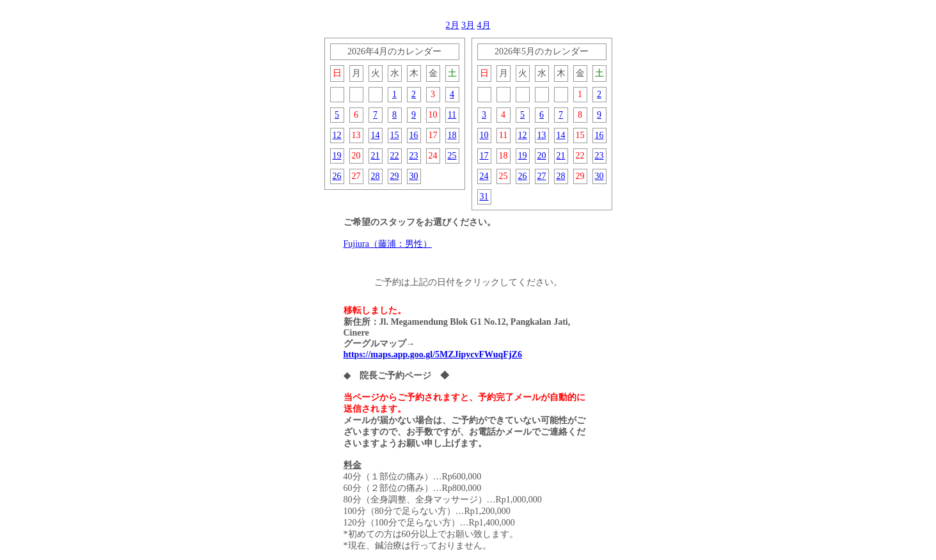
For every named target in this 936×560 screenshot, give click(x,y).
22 (395, 156)
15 (395, 135)
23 (414, 156)
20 (542, 156)
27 (542, 176)
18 (452, 135)
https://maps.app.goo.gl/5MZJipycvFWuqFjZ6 (433, 354)
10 (484, 135)
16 (414, 135)
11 (452, 115)
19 (337, 156)
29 (395, 176)
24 (484, 176)
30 (414, 176)
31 (484, 197)
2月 (453, 25)
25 (452, 156)
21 (376, 156)
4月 (484, 25)
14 (376, 135)
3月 (468, 25)
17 (484, 156)
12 (337, 135)
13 (542, 135)
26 (337, 176)
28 (376, 176)
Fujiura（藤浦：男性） (388, 244)
